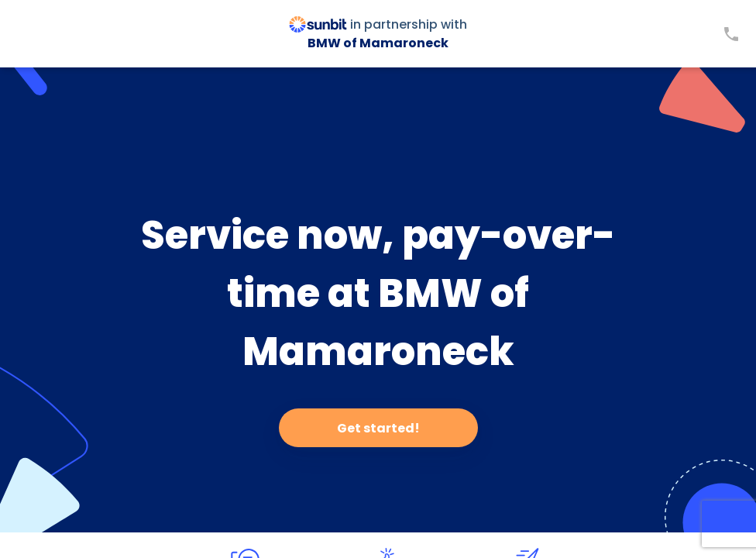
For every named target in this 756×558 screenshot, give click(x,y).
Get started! (378, 428)
